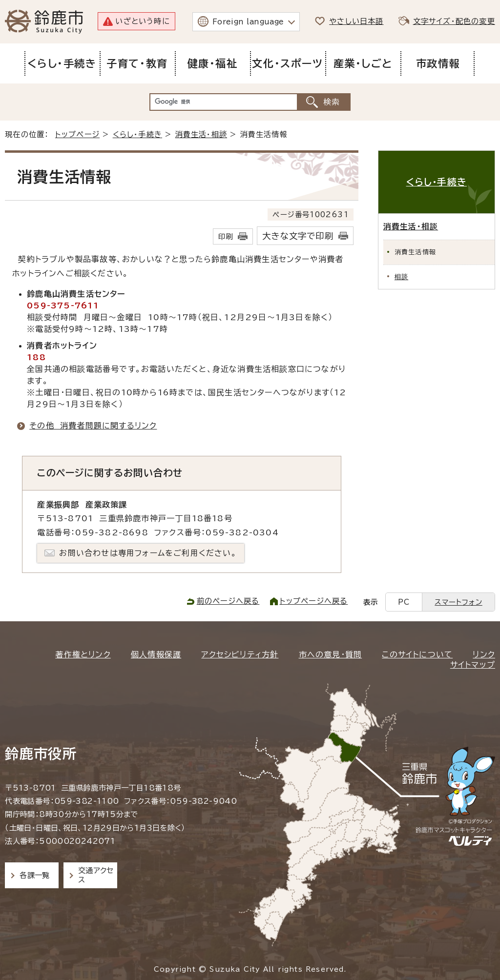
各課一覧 (35, 875)
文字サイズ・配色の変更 (454, 21)
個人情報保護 (156, 654)
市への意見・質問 (331, 654)
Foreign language (248, 22)
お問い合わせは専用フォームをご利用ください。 (148, 553)
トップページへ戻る (314, 601)
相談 (401, 277)
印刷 (226, 236)
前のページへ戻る (228, 601)
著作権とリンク (83, 654)
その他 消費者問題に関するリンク (93, 426)
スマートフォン (458, 602)
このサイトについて (417, 654)
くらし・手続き (137, 134)
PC (404, 602)
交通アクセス (96, 875)
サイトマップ (473, 665)
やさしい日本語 (356, 21)
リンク (484, 654)
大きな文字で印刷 (298, 236)
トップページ (77, 134)
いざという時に (142, 21)
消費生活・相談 (201, 134)
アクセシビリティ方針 (240, 654)
